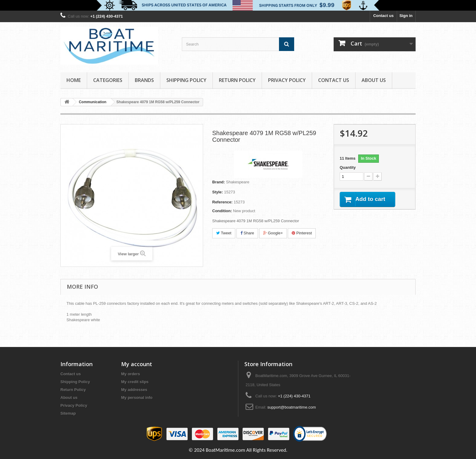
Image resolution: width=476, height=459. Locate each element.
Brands (144, 80)
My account (137, 364)
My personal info (137, 398)
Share (247, 233)
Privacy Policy (287, 80)
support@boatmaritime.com (292, 407)
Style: (218, 192)
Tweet (224, 233)
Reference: (222, 202)
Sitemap (68, 413)
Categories (108, 80)
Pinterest (302, 233)
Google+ (273, 233)
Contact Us (334, 80)
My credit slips (135, 382)
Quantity (348, 167)
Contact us (383, 16)
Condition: (222, 211)
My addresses (134, 390)
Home (74, 80)
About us (374, 80)
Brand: (219, 182)
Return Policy (237, 80)
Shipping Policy (186, 80)
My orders (131, 374)
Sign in (406, 16)
